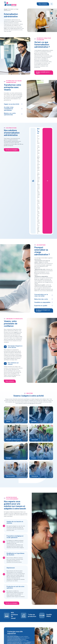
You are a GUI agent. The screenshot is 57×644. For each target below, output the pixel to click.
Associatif (32, 612)
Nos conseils (19, 629)
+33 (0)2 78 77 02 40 (48, 617)
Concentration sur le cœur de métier (41, 219)
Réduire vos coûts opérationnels (10, 114)
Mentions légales (36, 641)
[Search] (52, 4)
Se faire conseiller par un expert (43, 73)
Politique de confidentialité (23, 641)
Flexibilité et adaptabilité (42, 226)
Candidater (48, 625)
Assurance (32, 614)
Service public (37, 621)
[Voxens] (10, 4)
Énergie (31, 619)
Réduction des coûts (41, 223)
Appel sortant (20, 612)
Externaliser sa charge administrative (22, 626)
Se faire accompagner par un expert (43, 234)
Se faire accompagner (12, 150)
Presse (37, 615)
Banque (31, 617)
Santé (37, 618)
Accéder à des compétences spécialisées (9, 109)
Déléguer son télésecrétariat (20, 619)
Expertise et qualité (41, 230)
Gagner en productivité (12, 104)
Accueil (6, 9)
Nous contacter (43, 4)
